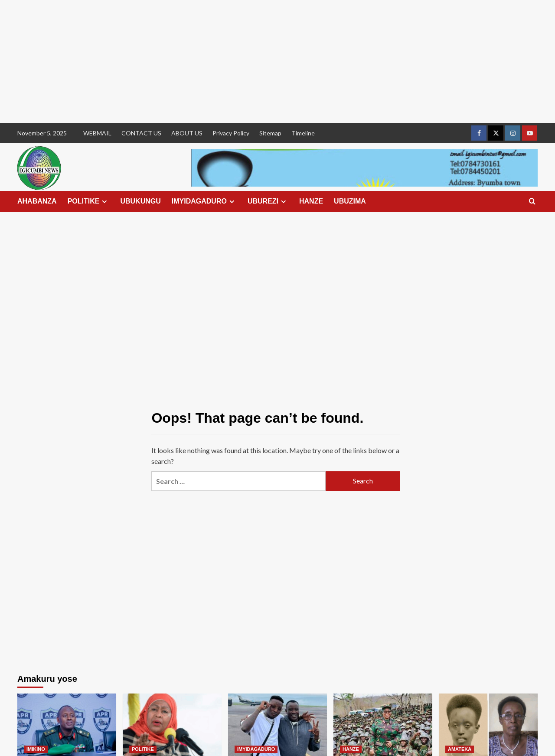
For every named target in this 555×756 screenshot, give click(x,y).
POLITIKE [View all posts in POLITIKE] (143, 749)
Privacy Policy (231, 133)
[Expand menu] (104, 202)
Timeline (303, 133)
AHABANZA (37, 201)
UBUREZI (268, 201)
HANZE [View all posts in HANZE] (351, 749)
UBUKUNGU (140, 201)
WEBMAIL (97, 133)
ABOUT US (187, 133)
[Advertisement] (260, 62)
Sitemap (270, 133)
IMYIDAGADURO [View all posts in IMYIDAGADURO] (256, 749)
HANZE (311, 201)
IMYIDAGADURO (204, 201)
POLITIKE (89, 201)
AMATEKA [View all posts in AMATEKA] (460, 749)
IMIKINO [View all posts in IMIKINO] (36, 749)
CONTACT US (141, 133)
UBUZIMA (350, 201)
